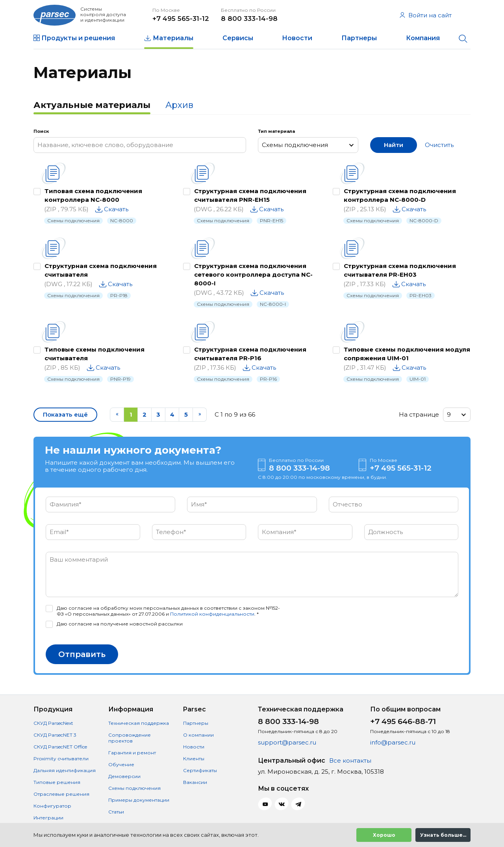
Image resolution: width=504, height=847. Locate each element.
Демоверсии (124, 776)
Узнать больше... (443, 835)
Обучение (121, 764)
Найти (394, 145)
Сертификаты (200, 770)
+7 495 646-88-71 (403, 721)
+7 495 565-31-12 (181, 19)
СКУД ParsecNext (53, 723)
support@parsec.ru (287, 742)
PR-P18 (119, 295)
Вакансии (195, 782)
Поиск (41, 131)
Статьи (116, 812)
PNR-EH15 (271, 221)
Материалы (173, 38)
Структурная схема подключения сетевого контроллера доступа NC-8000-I (253, 275)
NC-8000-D (424, 221)
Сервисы (238, 38)
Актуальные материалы (92, 105)
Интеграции (48, 818)
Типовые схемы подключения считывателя (94, 354)
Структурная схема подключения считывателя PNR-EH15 (250, 195)
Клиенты (194, 759)
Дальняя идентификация (65, 770)
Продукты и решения (78, 38)
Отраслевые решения (61, 794)
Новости (297, 38)
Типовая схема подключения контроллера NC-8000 (93, 195)
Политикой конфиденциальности (212, 614)
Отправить (82, 654)
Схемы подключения (73, 221)
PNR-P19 (120, 379)
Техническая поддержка (139, 723)
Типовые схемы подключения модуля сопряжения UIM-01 (407, 354)
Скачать (116, 209)
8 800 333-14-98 (249, 19)
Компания (423, 38)
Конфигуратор (52, 806)
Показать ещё (65, 414)
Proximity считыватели (61, 759)
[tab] (92, 106)
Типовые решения (57, 782)
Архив (179, 105)
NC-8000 (122, 221)
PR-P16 (268, 379)
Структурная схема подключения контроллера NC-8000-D (400, 195)
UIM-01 (418, 379)
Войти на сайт (426, 15)
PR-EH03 (421, 295)
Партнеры (359, 38)
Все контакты (350, 760)
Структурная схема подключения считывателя (101, 270)
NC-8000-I (273, 304)
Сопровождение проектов (130, 738)
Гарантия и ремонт (132, 753)
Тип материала (276, 131)
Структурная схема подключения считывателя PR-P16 (250, 354)
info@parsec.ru (393, 742)
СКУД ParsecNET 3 (55, 735)
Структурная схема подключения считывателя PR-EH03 (400, 270)
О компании (198, 735)
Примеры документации (139, 800)
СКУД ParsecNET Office (60, 747)
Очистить (439, 145)
